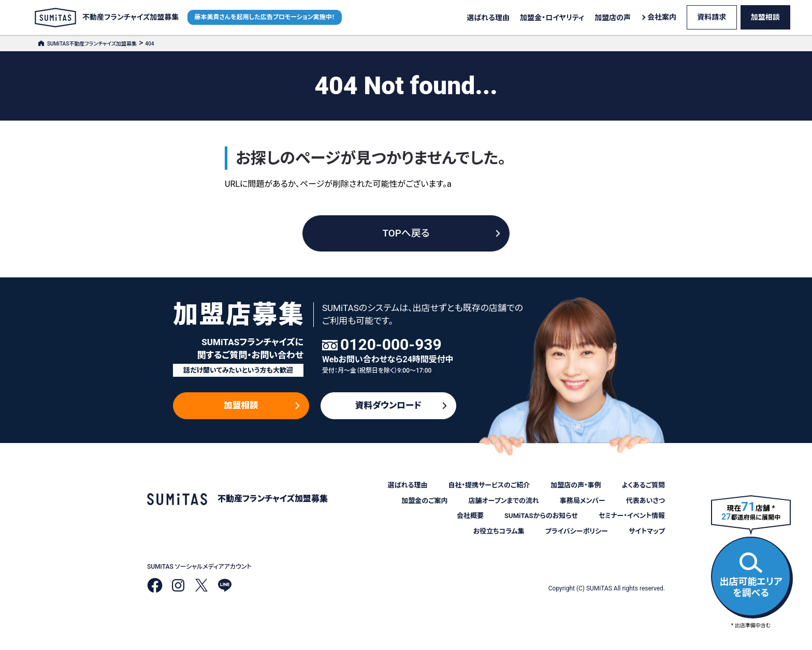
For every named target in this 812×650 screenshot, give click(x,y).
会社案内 (662, 17)
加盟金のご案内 (424, 501)
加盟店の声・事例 (576, 485)
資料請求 (712, 17)
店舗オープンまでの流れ (503, 501)
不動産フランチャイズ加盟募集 (107, 18)
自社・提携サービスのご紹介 (489, 485)
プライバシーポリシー (577, 531)
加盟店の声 (613, 18)
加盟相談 (765, 17)
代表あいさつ (646, 501)
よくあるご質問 (643, 485)
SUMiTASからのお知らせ (541, 516)
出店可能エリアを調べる (751, 575)
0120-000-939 (391, 345)
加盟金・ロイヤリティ (552, 18)
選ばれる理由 (488, 18)
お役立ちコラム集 (499, 531)
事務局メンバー (583, 501)
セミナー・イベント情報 (632, 516)
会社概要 (470, 516)
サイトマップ (647, 531)
